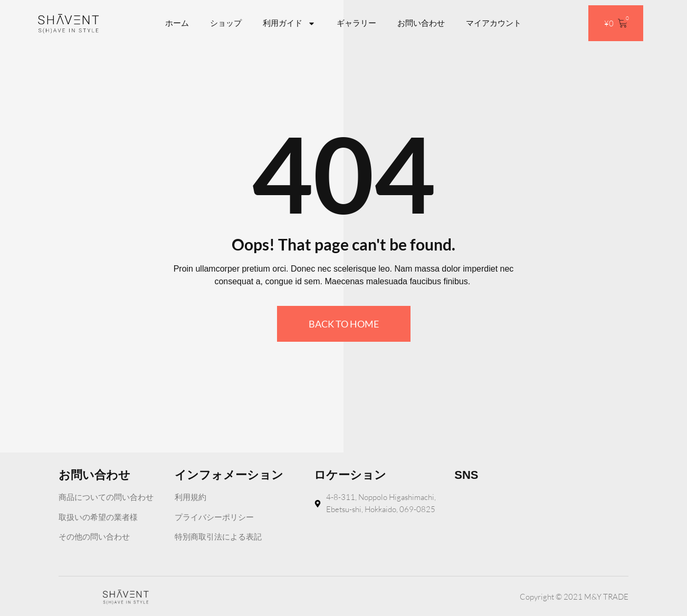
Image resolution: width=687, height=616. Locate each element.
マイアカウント (494, 23)
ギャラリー (356, 23)
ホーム (177, 23)
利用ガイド (289, 23)
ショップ (226, 23)
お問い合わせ (421, 23)
